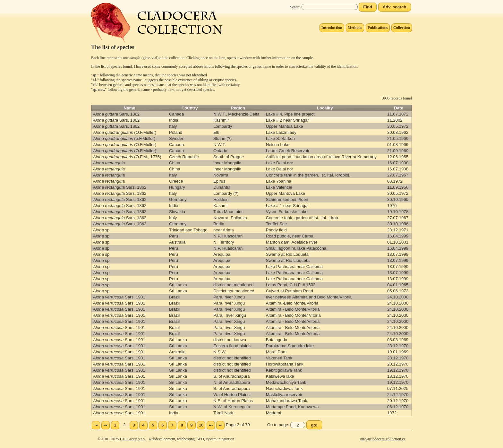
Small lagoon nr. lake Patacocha (296, 248)
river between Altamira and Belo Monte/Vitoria (309, 297)
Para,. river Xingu (230, 315)
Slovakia (177, 212)
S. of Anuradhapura (232, 376)
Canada (176, 114)
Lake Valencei (279, 187)
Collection (402, 28)
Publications (378, 28)
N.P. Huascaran (228, 236)
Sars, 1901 (119, 297)
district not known (230, 340)
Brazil (174, 297)
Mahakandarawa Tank (287, 401)
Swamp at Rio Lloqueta (288, 260)
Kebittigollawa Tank (284, 370)
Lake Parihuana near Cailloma (294, 267)
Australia (177, 242)
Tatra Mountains (228, 212)
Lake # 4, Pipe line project (290, 114)
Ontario (220, 151)
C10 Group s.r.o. (133, 439)
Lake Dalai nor (280, 163)
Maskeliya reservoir (284, 395)
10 (201, 425)
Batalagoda (277, 340)
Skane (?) (222, 138)
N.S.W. (220, 352)
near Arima (224, 230)
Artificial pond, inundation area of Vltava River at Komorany (321, 157)
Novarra (221, 175)
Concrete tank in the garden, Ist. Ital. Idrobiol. (308, 175)
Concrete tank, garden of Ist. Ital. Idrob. (303, 218)
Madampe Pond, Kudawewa (292, 407)
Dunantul (222, 187)
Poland (176, 132)
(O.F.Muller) (125, 132)
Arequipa (222, 254)
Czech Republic (184, 157)
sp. (102, 230)
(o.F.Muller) (124, 138)
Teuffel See (277, 224)
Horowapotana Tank (285, 364)
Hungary (177, 187)
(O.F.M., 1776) (127, 157)
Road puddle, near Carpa (290, 236)
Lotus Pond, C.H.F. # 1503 (291, 285)
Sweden (177, 138)
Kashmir (221, 120)
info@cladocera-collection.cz (383, 439)
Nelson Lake (278, 145)
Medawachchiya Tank (286, 382)
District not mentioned (234, 291)
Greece (176, 181)
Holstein (221, 199)
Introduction (332, 28)
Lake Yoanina (279, 181)
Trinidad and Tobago (188, 230)
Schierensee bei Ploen (287, 199)
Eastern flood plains (232, 346)
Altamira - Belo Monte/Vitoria (293, 309)
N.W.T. (220, 145)
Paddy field (276, 230)
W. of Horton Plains (231, 395)
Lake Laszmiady (281, 132)
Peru (174, 236)
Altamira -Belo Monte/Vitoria (292, 303)
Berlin (219, 224)
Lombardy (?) (226, 193)
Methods (355, 28)
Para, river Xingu (229, 297)
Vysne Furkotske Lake (287, 212)
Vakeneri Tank (279, 358)
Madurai (274, 413)
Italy (173, 126)
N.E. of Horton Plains (233, 401)
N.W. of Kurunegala (232, 407)
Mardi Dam (276, 352)
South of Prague (229, 157)
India (174, 120)
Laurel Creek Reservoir (288, 151)
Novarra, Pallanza (230, 218)
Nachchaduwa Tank (284, 388)
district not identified (232, 358)
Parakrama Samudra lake (290, 346)
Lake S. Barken (280, 138)
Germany (178, 199)
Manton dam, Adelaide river (292, 242)
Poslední (220, 425)
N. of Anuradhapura (232, 382)
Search (295, 7)
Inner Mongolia (227, 163)
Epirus (219, 181)
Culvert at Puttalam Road (290, 291)
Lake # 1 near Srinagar (287, 206)
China (175, 163)
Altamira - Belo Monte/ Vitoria (293, 315)
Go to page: (279, 425)
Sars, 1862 (116, 114)
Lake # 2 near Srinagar (287, 120)
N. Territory (224, 242)
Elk (216, 132)
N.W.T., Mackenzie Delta (236, 114)
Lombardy (223, 126)
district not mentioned (233, 285)
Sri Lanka (178, 285)
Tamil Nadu (224, 413)
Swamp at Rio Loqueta (287, 254)
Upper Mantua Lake (285, 126)
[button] (368, 7)
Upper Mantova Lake (286, 193)
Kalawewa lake (280, 376)
